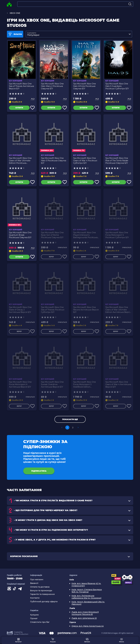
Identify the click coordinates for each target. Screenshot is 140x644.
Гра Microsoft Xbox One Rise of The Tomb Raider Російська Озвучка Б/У (117, 160)
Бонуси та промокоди (41, 591)
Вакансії (34, 584)
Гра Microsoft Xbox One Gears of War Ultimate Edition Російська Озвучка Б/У (20, 160)
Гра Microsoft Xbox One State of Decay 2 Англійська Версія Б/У (20, 310)
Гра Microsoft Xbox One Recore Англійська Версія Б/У (86, 310)
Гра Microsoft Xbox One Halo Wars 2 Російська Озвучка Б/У (52, 85)
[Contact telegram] (21, 590)
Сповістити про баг (40, 623)
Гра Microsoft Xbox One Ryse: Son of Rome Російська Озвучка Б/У (52, 235)
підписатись (39, 472)
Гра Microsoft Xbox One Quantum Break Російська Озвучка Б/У (20, 235)
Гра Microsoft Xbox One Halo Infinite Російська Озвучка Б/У (84, 85)
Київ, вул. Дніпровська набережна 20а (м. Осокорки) (86, 598)
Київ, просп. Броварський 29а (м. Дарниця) (88, 604)
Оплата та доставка (40, 588)
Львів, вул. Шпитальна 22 (84, 619)
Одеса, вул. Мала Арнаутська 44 (88, 627)
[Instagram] (10, 590)
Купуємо (34, 616)
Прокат (34, 619)
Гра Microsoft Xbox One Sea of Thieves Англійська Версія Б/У (21, 85)
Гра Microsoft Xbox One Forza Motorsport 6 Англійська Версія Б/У (20, 384)
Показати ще (70, 420)
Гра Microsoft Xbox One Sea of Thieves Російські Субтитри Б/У (53, 310)
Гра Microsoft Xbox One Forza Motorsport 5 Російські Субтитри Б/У (117, 235)
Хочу (51, 257)
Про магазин (37, 580)
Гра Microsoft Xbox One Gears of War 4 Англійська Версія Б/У (118, 384)
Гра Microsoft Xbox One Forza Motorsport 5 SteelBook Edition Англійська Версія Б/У (84, 384)
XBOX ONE (15, 13)
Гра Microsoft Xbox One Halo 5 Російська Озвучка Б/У (54, 160)
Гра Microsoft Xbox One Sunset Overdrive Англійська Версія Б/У (52, 384)
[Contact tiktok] (15, 590)
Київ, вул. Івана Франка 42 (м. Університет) (86, 585)
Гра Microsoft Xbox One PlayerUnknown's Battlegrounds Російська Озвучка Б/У (85, 235)
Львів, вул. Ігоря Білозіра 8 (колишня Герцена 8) (85, 614)
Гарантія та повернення (42, 595)
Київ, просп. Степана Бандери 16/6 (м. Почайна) (87, 591)
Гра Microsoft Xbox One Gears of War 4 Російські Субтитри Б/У (85, 160)
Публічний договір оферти (44, 602)
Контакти (35, 599)
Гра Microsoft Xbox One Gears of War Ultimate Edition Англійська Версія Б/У (118, 310)
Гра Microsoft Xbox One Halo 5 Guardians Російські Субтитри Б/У (117, 85)
